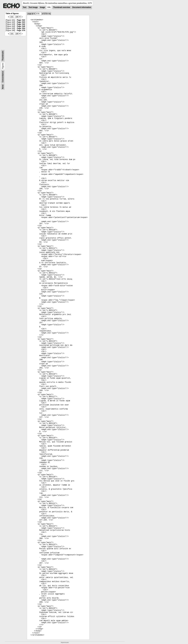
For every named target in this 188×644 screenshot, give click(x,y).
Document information (82, 7)
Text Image (33, 7)
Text (25, 7)
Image (43, 7)
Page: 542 (21, 24)
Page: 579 (21, 30)
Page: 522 (21, 20)
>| (50, 14)
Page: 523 (21, 22)
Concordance (3, 77)
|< (33, 14)
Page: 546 (21, 26)
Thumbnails (3, 56)
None (3, 87)
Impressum (65, 642)
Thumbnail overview (62, 7)
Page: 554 (21, 28)
